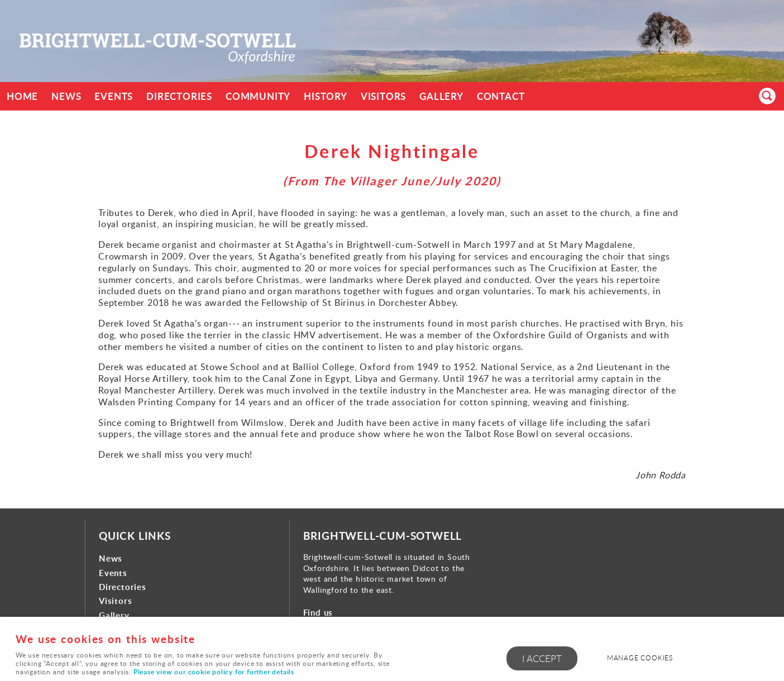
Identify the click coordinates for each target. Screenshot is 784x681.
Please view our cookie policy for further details (214, 672)
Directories (179, 96)
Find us (318, 613)
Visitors (383, 96)
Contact (501, 96)
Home (22, 96)
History (326, 96)
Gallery (441, 96)
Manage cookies (640, 658)
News (66, 96)
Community (258, 96)
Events (114, 96)
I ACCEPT (542, 658)
